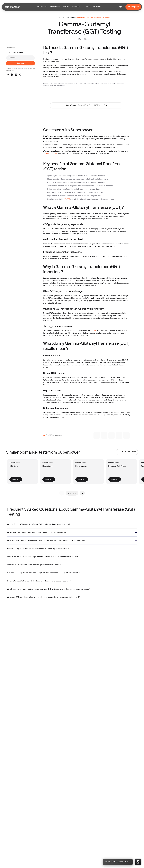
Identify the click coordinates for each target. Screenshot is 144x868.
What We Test (55, 7)
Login (120, 7)
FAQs (88, 7)
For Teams (97, 7)
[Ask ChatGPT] (119, 435)
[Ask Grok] (112, 435)
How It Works (42, 7)
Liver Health (70, 18)
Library (61, 18)
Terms (31, 69)
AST (68, 199)
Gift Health (76, 7)
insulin (93, 331)
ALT (65, 199)
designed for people (51, 154)
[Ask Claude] (97, 435)
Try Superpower (133, 7)
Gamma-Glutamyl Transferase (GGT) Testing (93, 18)
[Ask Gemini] (104, 435)
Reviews (66, 7)
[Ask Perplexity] (126, 435)
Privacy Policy (10, 71)
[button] (69, 7)
